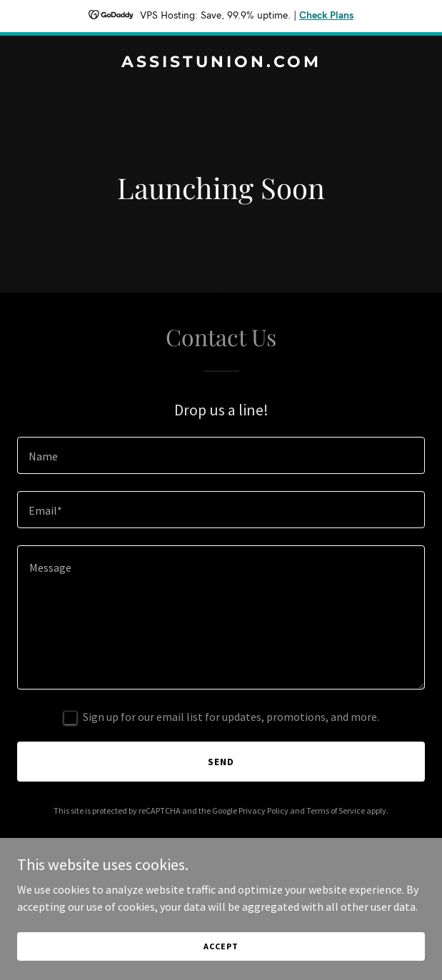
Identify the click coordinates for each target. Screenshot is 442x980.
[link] (221, 63)
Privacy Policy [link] (263, 810)
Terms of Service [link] (336, 810)
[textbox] (221, 455)
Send (221, 762)
